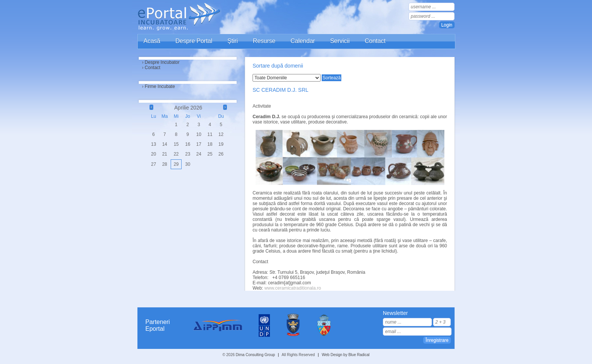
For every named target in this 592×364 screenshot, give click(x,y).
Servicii (340, 41)
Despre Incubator (162, 62)
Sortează (331, 78)
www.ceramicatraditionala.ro (293, 288)
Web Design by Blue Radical (346, 355)
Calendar (303, 41)
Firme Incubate (160, 86)
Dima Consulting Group (255, 355)
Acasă (152, 41)
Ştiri (233, 41)
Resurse (264, 41)
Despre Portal (194, 41)
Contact (375, 41)
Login (447, 25)
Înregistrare (437, 340)
